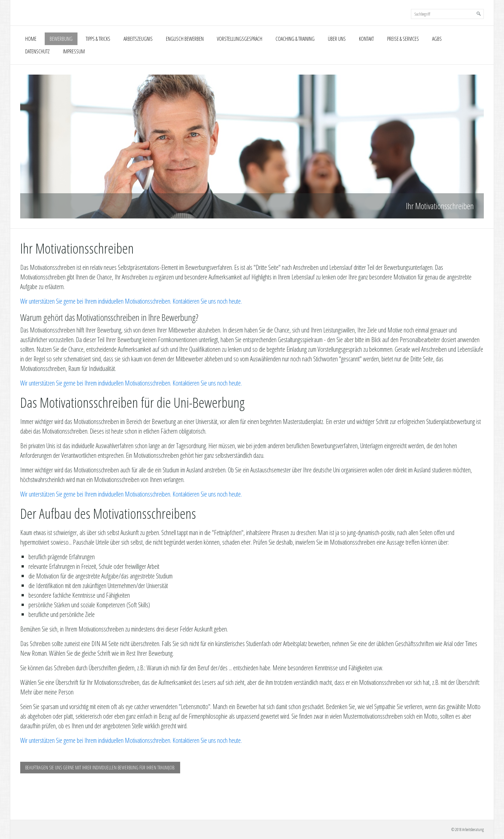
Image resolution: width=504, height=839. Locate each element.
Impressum (74, 51)
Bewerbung (61, 39)
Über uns (337, 39)
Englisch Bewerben (185, 39)
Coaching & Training (295, 39)
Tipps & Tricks (98, 39)
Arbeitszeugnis (138, 39)
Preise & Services (403, 39)
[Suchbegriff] (447, 14)
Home (31, 39)
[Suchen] (479, 14)
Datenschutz (37, 51)
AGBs (437, 39)
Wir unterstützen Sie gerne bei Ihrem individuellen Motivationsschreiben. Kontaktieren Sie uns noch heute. (131, 301)
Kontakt (366, 39)
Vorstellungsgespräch (240, 39)
